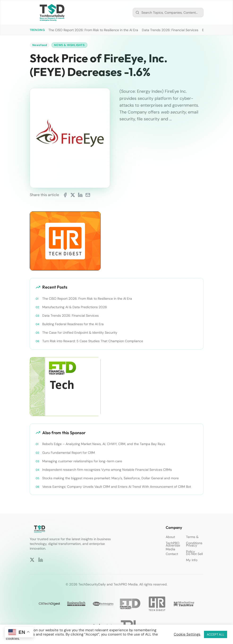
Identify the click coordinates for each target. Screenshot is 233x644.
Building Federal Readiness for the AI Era (73, 324)
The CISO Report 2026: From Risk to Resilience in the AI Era (93, 30)
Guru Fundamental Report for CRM (69, 453)
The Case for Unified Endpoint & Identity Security (80, 333)
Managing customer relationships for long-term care (82, 461)
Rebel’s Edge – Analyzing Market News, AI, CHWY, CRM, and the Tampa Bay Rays (104, 444)
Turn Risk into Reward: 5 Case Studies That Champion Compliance (93, 341)
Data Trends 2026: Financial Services (170, 30)
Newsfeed (40, 45)
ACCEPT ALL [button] (216, 634)
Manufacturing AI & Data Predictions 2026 (75, 307)
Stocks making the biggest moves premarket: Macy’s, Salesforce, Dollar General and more (110, 478)
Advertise (173, 545)
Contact (172, 554)
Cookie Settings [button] (187, 634)
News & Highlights (69, 45)
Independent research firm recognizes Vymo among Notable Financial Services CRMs (107, 470)
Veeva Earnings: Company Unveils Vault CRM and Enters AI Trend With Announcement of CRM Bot (117, 487)
